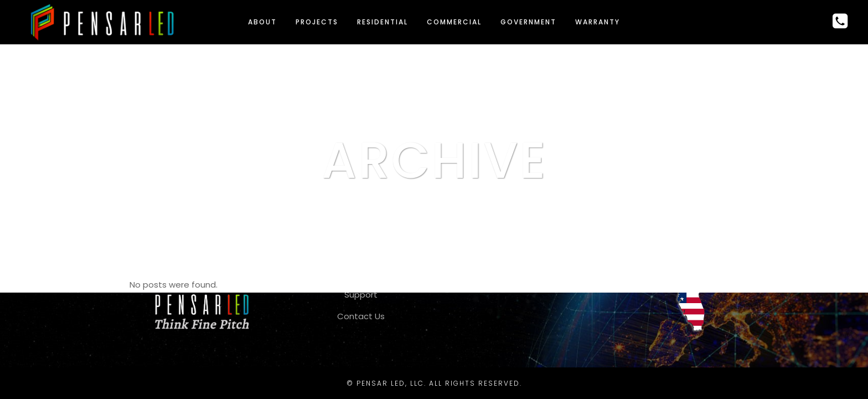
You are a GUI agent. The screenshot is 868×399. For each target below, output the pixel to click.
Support (361, 295)
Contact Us (361, 316)
